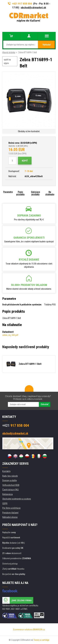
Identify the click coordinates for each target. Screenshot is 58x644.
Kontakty (6, 471)
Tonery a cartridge (41, 640)
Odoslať (45, 404)
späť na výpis (7, 61)
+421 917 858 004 (20, 4)
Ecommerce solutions (23, 630)
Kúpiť (25, 161)
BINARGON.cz (39, 630)
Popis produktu (20, 193)
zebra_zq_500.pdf (10, 335)
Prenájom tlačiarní (10, 513)
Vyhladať (47, 45)
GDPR (5, 503)
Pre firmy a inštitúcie (11, 508)
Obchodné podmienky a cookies (17, 499)
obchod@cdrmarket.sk (33, 7)
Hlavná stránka (9, 52)
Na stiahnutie (50, 193)
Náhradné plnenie (10, 517)
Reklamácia (8, 494)
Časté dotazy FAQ (10, 490)
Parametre (8, 192)
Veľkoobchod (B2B (11, 485)
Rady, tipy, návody (10, 476)
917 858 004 (16, 425)
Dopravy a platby (10, 480)
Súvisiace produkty (35, 193)
